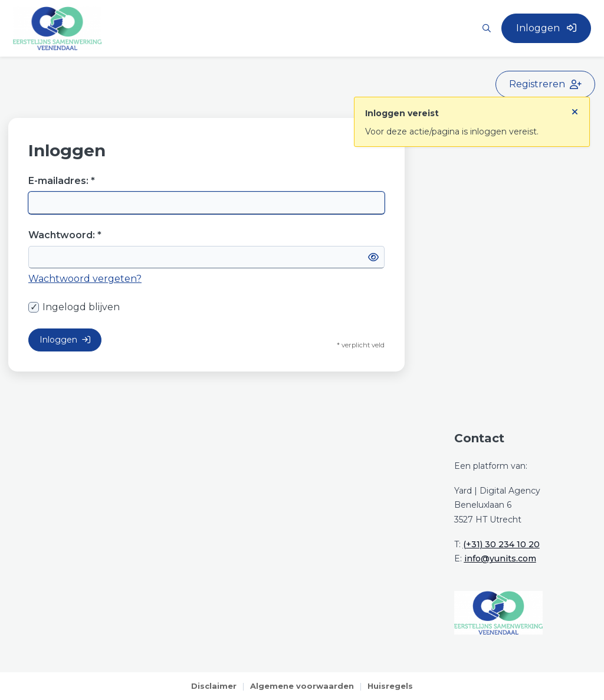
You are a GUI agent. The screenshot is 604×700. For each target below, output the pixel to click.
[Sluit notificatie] (575, 109)
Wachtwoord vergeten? (85, 279)
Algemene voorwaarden (302, 686)
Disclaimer (214, 686)
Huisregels (390, 686)
